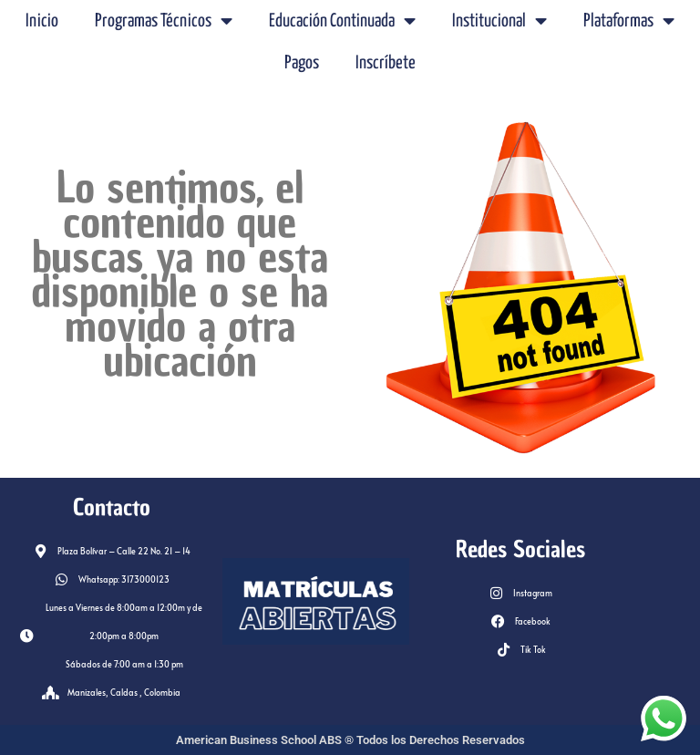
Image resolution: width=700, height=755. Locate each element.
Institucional (499, 21)
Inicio (42, 21)
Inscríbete (386, 63)
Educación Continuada (342, 21)
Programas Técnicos (164, 21)
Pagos (302, 63)
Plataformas (629, 21)
